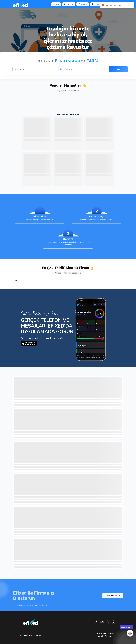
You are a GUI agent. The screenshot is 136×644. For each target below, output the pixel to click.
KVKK (112, 633)
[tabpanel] (68, 69)
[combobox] (14, 69)
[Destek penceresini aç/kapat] (127, 631)
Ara (118, 69)
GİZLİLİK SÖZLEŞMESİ (106, 636)
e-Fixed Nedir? (102, 633)
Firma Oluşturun (113, 603)
